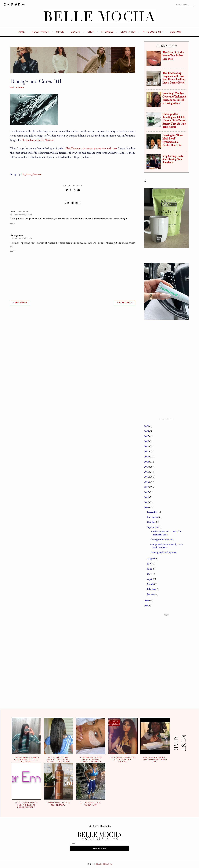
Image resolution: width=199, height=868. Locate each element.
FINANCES (107, 32)
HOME (21, 32)
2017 (147, 467)
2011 (147, 497)
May (149, 574)
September (153, 527)
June (150, 569)
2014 (147, 482)
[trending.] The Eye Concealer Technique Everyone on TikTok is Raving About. (174, 98)
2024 (147, 431)
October (152, 522)
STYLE (60, 32)
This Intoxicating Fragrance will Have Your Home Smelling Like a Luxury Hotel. (174, 78)
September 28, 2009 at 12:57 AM (21, 214)
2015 (147, 477)
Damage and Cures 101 (162, 539)
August (151, 559)
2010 (147, 502)
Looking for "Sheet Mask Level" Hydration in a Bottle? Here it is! (173, 140)
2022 (147, 441)
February (152, 589)
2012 (147, 492)
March (151, 584)
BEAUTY (76, 32)
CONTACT (176, 32)
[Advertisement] (73, 350)
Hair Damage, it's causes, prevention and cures (91, 148)
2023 (147, 436)
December (153, 512)
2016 (147, 472)
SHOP (91, 32)
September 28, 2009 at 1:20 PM (21, 238)
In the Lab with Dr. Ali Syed (38, 140)
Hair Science (17, 87)
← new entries (20, 302)
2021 (147, 446)
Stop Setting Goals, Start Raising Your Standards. (173, 159)
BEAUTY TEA (128, 32)
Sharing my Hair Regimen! (164, 552)
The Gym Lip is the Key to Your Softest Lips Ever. (173, 56)
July (149, 564)
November (153, 517)
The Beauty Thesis (19, 211)
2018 (147, 462)
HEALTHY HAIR (40, 32)
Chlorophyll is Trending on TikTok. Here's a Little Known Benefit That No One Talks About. (174, 120)
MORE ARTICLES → (125, 302)
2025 (147, 426)
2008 (147, 600)
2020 (147, 451)
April (150, 579)
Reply (12, 224)
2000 (147, 606)
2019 (147, 457)
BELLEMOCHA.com (104, 864)
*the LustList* (153, 32)
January (151, 594)
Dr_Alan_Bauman (32, 174)
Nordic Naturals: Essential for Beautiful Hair (166, 533)
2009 (147, 507)
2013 (147, 487)
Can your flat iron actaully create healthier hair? (167, 546)
